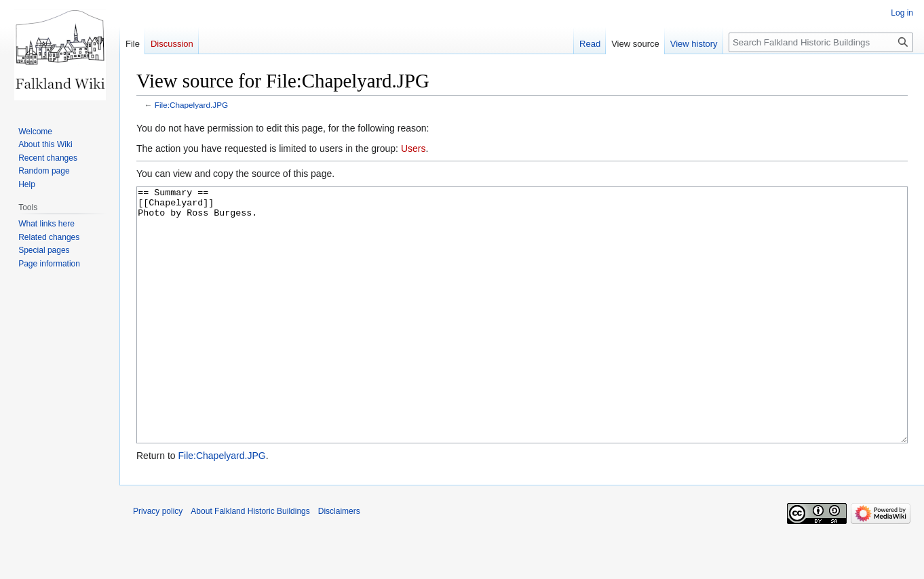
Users (413, 148)
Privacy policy (158, 562)
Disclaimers (339, 562)
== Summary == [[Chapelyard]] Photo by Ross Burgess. (522, 341)
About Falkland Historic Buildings (250, 562)
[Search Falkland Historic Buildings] (821, 42)
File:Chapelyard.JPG (191, 105)
